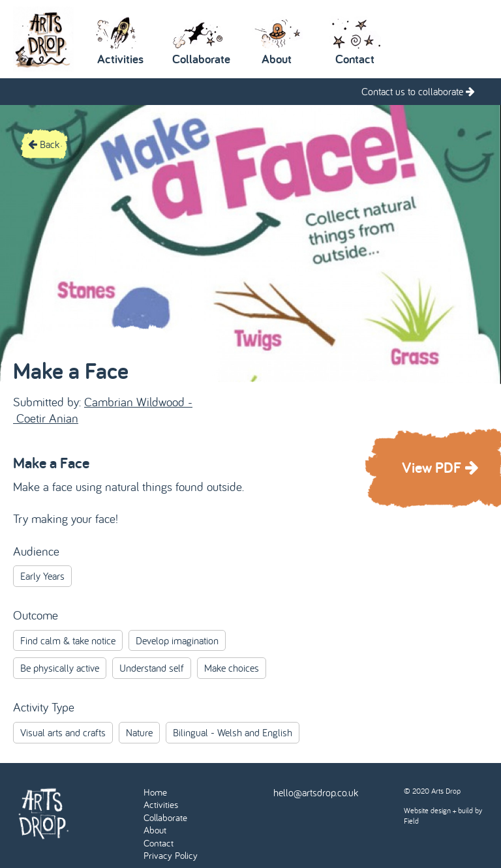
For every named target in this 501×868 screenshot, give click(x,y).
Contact (159, 843)
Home (155, 792)
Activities (161, 804)
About (155, 830)
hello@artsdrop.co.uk (316, 792)
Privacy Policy (171, 855)
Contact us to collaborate (418, 91)
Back (44, 144)
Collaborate (165, 817)
